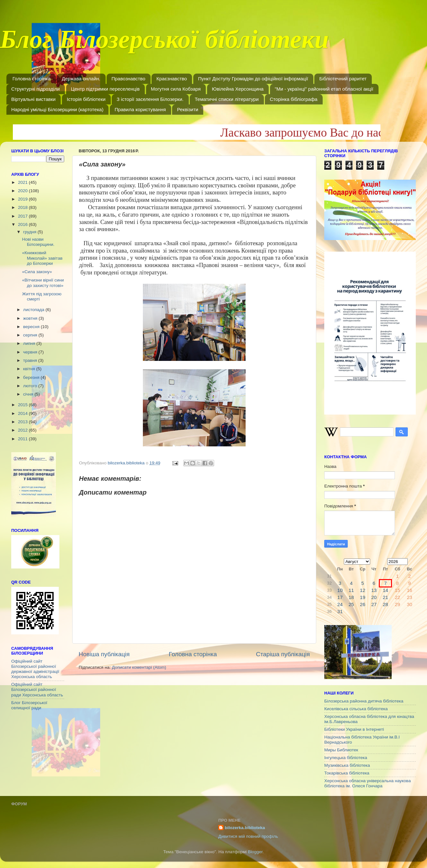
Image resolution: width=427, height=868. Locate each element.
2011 (23, 439)
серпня (31, 335)
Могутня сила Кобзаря (176, 89)
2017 (23, 216)
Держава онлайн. (81, 79)
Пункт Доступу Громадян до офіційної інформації (253, 79)
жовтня (31, 318)
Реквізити (187, 109)
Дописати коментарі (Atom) (139, 667)
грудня (30, 232)
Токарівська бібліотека (347, 773)
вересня (32, 327)
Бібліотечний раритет (343, 79)
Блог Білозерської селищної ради (29, 705)
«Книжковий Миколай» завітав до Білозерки (42, 258)
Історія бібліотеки (86, 99)
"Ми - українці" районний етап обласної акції (324, 89)
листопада (34, 310)
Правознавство (128, 79)
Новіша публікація (104, 654)
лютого (31, 386)
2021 (23, 182)
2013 (23, 422)
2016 (23, 224)
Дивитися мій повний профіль (248, 836)
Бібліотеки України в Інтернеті (354, 729)
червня (31, 352)
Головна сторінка (32, 79)
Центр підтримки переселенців (105, 89)
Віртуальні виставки (33, 99)
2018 (23, 207)
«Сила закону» (37, 272)
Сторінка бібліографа (293, 99)
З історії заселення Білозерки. (150, 99)
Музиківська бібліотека (347, 765)
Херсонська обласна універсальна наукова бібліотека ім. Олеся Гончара (367, 783)
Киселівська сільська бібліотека (356, 709)
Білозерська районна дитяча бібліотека (364, 701)
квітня (30, 369)
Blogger (255, 852)
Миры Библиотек (341, 750)
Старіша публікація (283, 654)
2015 (23, 405)
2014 (23, 413)
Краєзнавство (172, 79)
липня (30, 343)
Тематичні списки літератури (227, 99)
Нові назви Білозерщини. (38, 242)
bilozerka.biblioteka (245, 828)
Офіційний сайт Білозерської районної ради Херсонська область (37, 689)
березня (32, 377)
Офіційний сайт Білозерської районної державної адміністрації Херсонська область (35, 669)
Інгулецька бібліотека (346, 758)
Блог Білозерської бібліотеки (164, 43)
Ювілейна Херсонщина (238, 89)
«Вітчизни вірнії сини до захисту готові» (43, 283)
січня (29, 394)
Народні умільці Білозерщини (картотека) (57, 109)
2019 (23, 199)
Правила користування (140, 109)
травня (31, 360)
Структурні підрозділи (35, 89)
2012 (23, 430)
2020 (23, 191)
